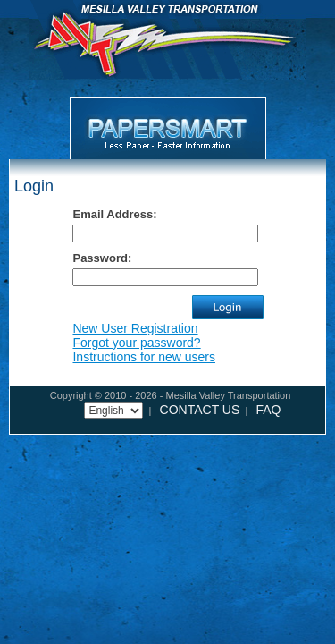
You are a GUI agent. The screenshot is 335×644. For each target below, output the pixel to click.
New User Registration (135, 328)
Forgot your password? (136, 343)
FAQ (268, 410)
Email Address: (114, 214)
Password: (102, 258)
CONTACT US (200, 410)
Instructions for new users (144, 357)
